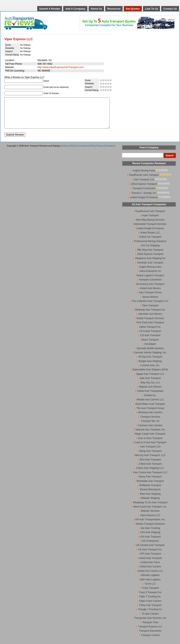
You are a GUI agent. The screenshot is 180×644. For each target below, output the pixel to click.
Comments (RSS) (86, 152)
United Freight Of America (144, 203)
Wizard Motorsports (150, 495)
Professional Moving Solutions (150, 247)
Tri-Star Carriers (150, 620)
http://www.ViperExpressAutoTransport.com (60, 67)
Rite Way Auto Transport (150, 256)
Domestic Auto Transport (150, 269)
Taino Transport (150, 311)
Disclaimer (110, 152)
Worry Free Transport (150, 483)
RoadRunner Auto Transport (144, 181)
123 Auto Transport (150, 341)
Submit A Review (50, 9)
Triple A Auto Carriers (150, 607)
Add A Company (75, 9)
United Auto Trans (150, 568)
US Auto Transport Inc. (150, 556)
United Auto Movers (150, 294)
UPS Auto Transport (150, 560)
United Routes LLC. (150, 239)
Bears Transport (150, 346)
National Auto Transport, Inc (150, 436)
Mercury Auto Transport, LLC (150, 461)
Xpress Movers (150, 303)
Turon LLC (150, 590)
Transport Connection (144, 194)
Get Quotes (133, 9)
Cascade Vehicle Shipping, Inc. (150, 359)
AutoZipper (150, 350)
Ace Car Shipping (150, 251)
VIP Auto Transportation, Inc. (150, 525)
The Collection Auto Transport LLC (150, 307)
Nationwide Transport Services (150, 230)
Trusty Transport (150, 594)
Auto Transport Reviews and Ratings (36, 23)
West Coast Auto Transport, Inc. (150, 513)
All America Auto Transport (150, 290)
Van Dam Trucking (150, 534)
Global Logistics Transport (150, 281)
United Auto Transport (150, 564)
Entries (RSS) (68, 152)
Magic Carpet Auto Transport (150, 440)
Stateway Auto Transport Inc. (150, 316)
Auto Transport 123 (144, 186)
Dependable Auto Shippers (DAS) (150, 376)
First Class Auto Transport (150, 329)
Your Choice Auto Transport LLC (150, 478)
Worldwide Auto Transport (150, 487)
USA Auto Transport (150, 543)
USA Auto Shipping (150, 538)
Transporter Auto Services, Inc (150, 624)
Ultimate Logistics (150, 581)
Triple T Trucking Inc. (150, 603)
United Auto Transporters (150, 397)
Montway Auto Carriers (150, 418)
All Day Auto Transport (150, 363)
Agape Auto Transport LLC (150, 380)
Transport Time (150, 628)
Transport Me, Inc (150, 427)
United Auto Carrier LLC (150, 577)
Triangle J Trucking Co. (150, 615)
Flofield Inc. (150, 401)
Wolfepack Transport (150, 491)
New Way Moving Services (150, 226)
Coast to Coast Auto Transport (150, 448)
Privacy (100, 152)
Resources (114, 9)
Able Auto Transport (150, 384)
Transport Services (150, 423)
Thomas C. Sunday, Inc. (144, 199)
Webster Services (150, 517)
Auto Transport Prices (150, 298)
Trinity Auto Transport (150, 611)
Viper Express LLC (150, 521)
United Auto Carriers (150, 573)
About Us (96, 9)
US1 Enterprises (150, 547)
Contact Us (170, 9)
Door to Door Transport (150, 444)
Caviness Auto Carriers (150, 431)
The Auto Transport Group (150, 414)
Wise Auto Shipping (150, 500)
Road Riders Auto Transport (150, 410)
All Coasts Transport (150, 337)
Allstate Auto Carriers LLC (150, 406)
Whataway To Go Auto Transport (150, 508)
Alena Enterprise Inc (150, 277)
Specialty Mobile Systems (150, 354)
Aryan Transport (150, 221)
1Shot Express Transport (144, 190)
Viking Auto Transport (150, 457)
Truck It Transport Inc (150, 598)
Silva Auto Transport (150, 466)
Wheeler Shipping (150, 504)
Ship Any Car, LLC (150, 389)
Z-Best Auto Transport (150, 470)
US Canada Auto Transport (150, 551)
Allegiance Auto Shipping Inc (150, 264)
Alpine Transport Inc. (150, 333)
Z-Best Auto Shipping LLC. (150, 474)
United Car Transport (150, 243)
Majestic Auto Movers (150, 393)
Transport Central (150, 641)
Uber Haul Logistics (150, 586)
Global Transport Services (150, 324)
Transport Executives (150, 637)
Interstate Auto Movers (150, 320)
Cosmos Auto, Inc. (150, 371)
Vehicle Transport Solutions (150, 530)
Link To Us (151, 9)
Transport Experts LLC (150, 633)
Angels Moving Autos (144, 177)
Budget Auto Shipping (150, 367)
